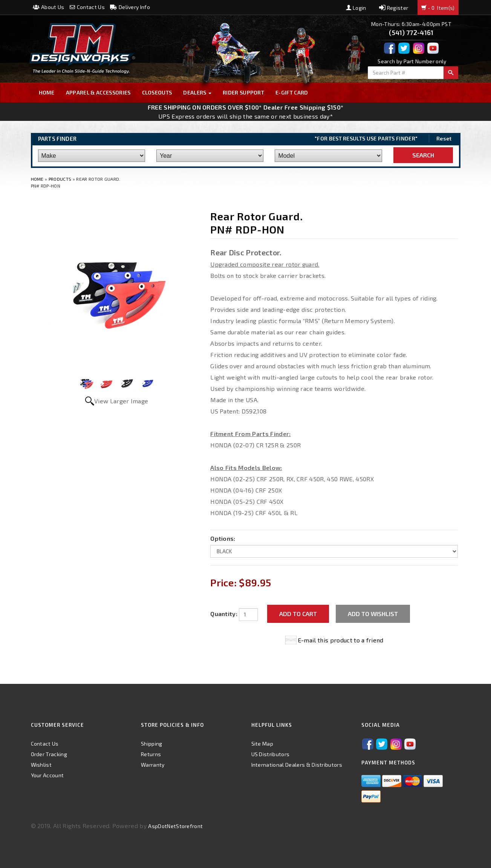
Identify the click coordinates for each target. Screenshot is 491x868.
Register (394, 8)
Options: (223, 538)
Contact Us (87, 7)
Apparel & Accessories (98, 92)
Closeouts (157, 92)
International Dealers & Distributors (297, 765)
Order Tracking (49, 754)
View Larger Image (121, 401)
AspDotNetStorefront (175, 826)
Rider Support (243, 92)
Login (356, 8)
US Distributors (271, 754)
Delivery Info (130, 7)
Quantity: (224, 614)
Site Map (262, 744)
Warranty (153, 765)
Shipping (152, 744)
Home (47, 92)
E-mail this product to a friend (341, 640)
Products (60, 179)
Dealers (197, 92)
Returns (151, 754)
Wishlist (41, 765)
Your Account (47, 775)
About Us (49, 7)
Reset (444, 138)
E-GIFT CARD (292, 92)
